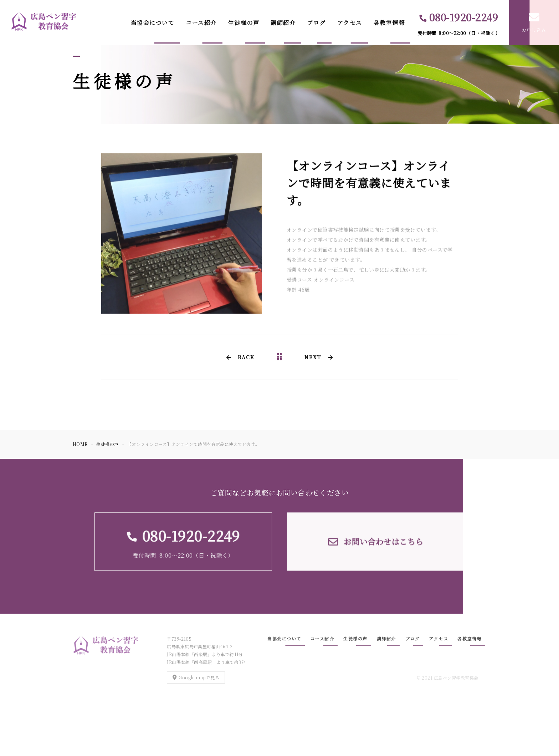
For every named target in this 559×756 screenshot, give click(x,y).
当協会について (153, 23)
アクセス (350, 23)
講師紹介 (283, 23)
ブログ (316, 23)
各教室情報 (389, 23)
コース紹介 (201, 23)
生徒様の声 (244, 23)
